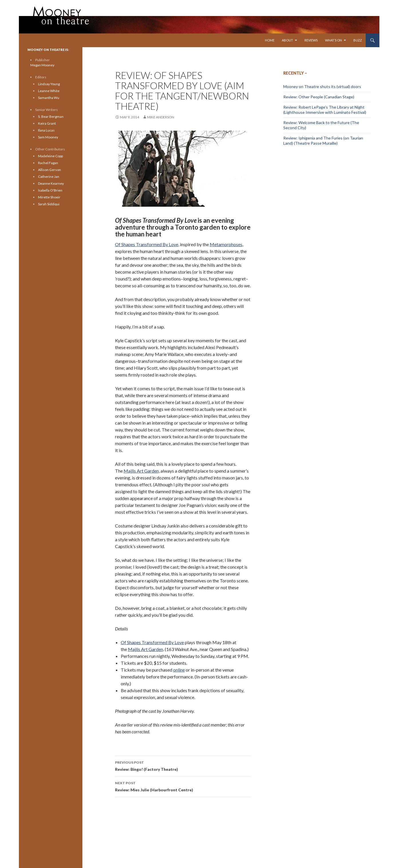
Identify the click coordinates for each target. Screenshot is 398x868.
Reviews (311, 40)
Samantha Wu (49, 98)
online (179, 670)
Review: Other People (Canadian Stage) (319, 97)
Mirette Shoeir (49, 197)
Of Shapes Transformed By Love (147, 244)
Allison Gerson (49, 170)
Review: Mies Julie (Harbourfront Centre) (183, 786)
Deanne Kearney (51, 183)
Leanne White (49, 91)
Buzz (358, 40)
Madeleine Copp (51, 156)
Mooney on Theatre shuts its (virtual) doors (322, 86)
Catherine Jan (49, 177)
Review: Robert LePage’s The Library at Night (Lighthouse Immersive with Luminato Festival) (325, 110)
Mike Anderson (161, 117)
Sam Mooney (48, 137)
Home (270, 40)
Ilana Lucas (46, 130)
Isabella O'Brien (50, 190)
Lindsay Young (49, 84)
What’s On (333, 40)
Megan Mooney (42, 65)
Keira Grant (47, 123)
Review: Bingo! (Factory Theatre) (183, 765)
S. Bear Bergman (51, 117)
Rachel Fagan (48, 163)
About (287, 40)
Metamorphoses (226, 244)
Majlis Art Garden (141, 471)
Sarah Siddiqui (49, 204)
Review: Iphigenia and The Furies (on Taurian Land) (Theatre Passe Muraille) (323, 141)
